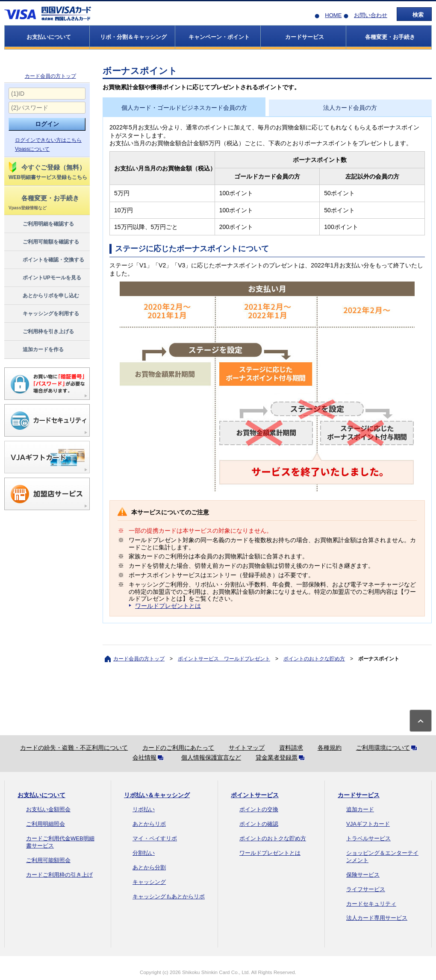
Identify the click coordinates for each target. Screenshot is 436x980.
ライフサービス (366, 889)
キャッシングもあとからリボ (169, 896)
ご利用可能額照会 (48, 860)
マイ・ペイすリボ (155, 838)
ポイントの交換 (259, 809)
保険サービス (363, 875)
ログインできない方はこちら (48, 140)
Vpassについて (32, 149)
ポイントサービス (255, 795)
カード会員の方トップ (50, 76)
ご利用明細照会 (46, 824)
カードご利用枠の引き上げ (59, 875)
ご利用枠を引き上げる (41, 332)
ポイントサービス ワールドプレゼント (224, 659)
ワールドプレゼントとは (168, 606)
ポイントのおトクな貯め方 (314, 659)
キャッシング (149, 882)
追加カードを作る (36, 350)
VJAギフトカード (368, 824)
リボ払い (144, 809)
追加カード (360, 809)
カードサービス (359, 795)
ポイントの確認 (259, 824)
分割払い (144, 853)
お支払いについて (41, 795)
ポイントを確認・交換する (46, 260)
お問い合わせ (371, 15)
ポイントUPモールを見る (44, 278)
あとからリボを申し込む (43, 296)
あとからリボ (149, 824)
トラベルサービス (368, 838)
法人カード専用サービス (377, 918)
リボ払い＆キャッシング (157, 795)
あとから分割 (149, 867)
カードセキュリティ (371, 904)
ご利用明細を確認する (41, 224)
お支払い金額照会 (48, 809)
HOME (333, 15)
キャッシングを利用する (43, 314)
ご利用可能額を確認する (43, 242)
